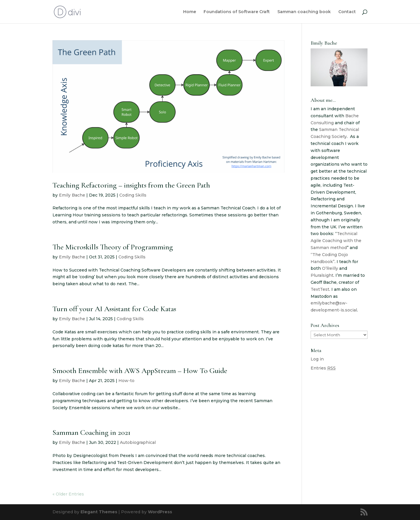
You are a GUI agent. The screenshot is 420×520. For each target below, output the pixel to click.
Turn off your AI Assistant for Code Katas (114, 309)
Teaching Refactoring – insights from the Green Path (131, 185)
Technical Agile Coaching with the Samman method (336, 241)
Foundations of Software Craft (237, 12)
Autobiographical (138, 442)
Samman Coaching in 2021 (92, 432)
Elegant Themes (99, 512)
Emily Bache (72, 195)
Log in (317, 359)
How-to (126, 381)
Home (190, 12)
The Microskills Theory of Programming (113, 247)
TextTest (320, 289)
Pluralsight (322, 275)
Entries (323, 368)
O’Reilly (330, 268)
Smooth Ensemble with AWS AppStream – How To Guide (140, 371)
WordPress (160, 512)
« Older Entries (68, 494)
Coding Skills (133, 195)
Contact (347, 12)
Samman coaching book (304, 12)
